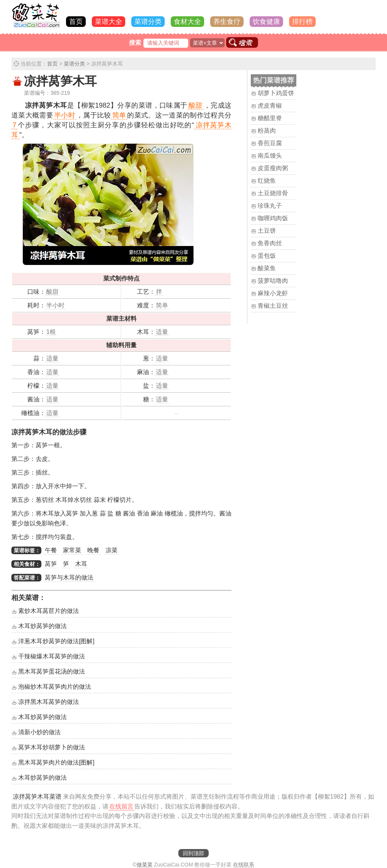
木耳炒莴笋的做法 (42, 626)
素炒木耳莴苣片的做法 (49, 611)
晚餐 (93, 550)
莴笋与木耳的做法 (69, 577)
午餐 (51, 550)
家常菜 (72, 550)
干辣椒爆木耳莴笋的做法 (52, 656)
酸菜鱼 (267, 268)
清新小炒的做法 (39, 732)
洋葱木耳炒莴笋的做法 (56, 641)
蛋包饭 (267, 256)
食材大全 (187, 22)
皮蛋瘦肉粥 (273, 168)
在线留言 (121, 806)
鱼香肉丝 (270, 243)
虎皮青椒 (270, 106)
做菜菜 (145, 865)
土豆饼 (267, 231)
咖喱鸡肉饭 (273, 218)
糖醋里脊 (270, 118)
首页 (76, 22)
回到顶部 (193, 853)
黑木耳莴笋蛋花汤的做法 (52, 671)
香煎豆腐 (270, 143)
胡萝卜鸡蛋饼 (276, 93)
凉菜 (112, 550)
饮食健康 (266, 22)
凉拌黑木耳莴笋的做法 (49, 702)
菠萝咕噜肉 (273, 281)
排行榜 (302, 22)
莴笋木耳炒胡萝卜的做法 (52, 747)
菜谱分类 (148, 22)
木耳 (81, 564)
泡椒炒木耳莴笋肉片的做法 (55, 687)
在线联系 (244, 865)
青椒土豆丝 (273, 306)
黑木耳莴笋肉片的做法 (56, 762)
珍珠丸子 (270, 206)
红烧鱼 (267, 181)
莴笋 (51, 564)
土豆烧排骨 (273, 193)
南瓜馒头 (270, 156)
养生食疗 (227, 22)
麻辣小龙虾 (273, 293)
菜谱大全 (109, 22)
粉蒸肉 (267, 131)
